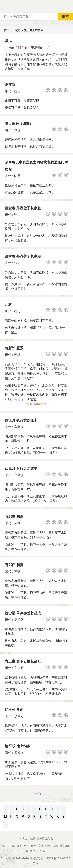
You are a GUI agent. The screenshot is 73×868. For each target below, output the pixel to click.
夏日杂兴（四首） (19, 123)
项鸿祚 (19, 753)
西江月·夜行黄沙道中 (21, 420)
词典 (48, 846)
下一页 (37, 793)
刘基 (17, 130)
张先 (17, 215)
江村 (8, 305)
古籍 (12, 846)
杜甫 (17, 91)
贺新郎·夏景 (14, 348)
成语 (55, 846)
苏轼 (17, 355)
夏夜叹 (10, 85)
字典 (41, 846)
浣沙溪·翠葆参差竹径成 (23, 613)
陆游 (17, 176)
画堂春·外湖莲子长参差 (23, 208)
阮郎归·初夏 (14, 517)
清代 (8, 753)
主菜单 (70, 6)
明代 (8, 130)
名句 (26, 846)
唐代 (8, 91)
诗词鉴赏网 (36, 858)
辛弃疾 (19, 427)
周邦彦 (19, 620)
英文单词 (65, 846)
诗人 (19, 846)
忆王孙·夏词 (14, 710)
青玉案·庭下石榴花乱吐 (23, 661)
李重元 (19, 716)
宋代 (8, 176)
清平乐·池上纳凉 (18, 746)
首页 (7, 30)
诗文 (17, 30)
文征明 (19, 668)
